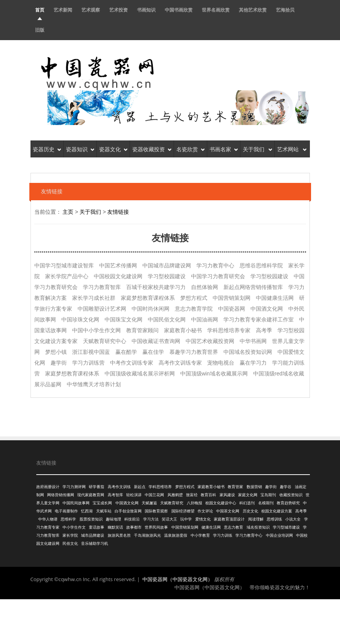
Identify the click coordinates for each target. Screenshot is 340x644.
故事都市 (134, 527)
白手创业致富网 (128, 511)
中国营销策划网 (185, 527)
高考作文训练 (119, 487)
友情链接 (118, 212)
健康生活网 (211, 527)
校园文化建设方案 (277, 511)
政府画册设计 (48, 487)
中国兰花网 (154, 495)
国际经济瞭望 (183, 511)
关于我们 (257, 149)
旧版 (40, 30)
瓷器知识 (80, 149)
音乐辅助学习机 (95, 543)
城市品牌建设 (93, 535)
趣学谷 (286, 487)
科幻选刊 (247, 503)
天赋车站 (104, 511)
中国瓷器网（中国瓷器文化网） (178, 579)
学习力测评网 (74, 487)
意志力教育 (233, 527)
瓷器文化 (113, 149)
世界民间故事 (156, 527)
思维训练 (274, 519)
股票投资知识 (91, 519)
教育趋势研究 (288, 503)
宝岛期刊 (268, 495)
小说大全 (293, 519)
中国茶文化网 (228, 511)
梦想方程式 (185, 487)
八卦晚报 (195, 503)
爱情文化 (203, 519)
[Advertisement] (170, 620)
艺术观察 (91, 10)
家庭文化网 (248, 495)
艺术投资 (118, 10)
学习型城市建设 (286, 527)
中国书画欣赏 (179, 10)
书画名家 (224, 149)
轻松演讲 (134, 495)
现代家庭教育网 (91, 495)
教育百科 (208, 495)
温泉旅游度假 (176, 535)
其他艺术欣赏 (253, 10)
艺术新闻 (63, 10)
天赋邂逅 (149, 503)
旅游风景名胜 (119, 535)
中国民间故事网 (76, 503)
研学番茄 (96, 487)
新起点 (140, 487)
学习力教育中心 (249, 535)
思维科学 (68, 519)
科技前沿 (132, 519)
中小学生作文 (74, 527)
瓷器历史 (47, 149)
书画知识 (146, 10)
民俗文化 (70, 543)
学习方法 (151, 519)
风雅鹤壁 (175, 495)
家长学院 (70, 535)
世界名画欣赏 (216, 10)
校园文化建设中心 (221, 503)
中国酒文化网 (127, 503)
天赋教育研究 (172, 503)
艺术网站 (292, 149)
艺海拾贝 (285, 10)
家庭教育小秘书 (211, 487)
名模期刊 (266, 503)
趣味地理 (113, 519)
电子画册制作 (66, 511)
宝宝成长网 (102, 503)
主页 (68, 212)
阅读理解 (256, 519)
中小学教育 (200, 535)
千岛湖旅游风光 (147, 535)
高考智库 (115, 495)
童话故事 (96, 527)
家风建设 (227, 495)
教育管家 (235, 487)
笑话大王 (169, 519)
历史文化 (250, 511)
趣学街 (271, 487)
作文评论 (205, 511)
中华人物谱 (48, 519)
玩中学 (186, 519)
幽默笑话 (115, 527)
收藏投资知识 (291, 495)
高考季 (301, 511)
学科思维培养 (160, 487)
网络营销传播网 (61, 495)
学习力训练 (223, 535)
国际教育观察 (156, 511)
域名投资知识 (258, 527)
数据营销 (254, 487)
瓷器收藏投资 (152, 149)
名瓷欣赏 (190, 149)
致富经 (192, 495)
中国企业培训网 (279, 535)
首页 (40, 10)
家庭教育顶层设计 (229, 519)
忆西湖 (87, 511)
